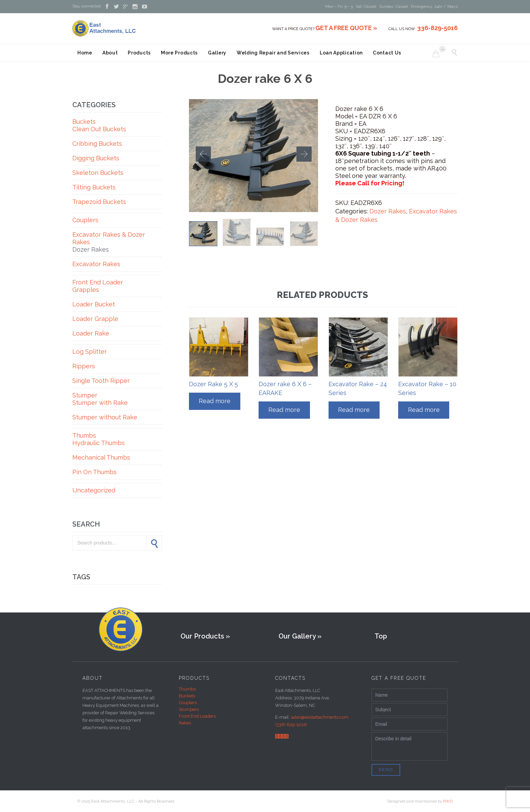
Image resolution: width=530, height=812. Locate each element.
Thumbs (84, 435)
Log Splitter (90, 352)
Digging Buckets (96, 158)
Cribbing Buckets (97, 144)
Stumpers (189, 709)
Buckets (84, 122)
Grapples (86, 290)
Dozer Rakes (91, 249)
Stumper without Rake (105, 417)
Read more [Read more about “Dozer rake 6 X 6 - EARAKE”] (284, 410)
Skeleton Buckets (98, 173)
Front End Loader (98, 282)
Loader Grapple (95, 319)
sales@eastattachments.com (320, 717)
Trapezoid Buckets (99, 202)
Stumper (85, 395)
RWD (448, 801)
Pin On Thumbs (94, 472)
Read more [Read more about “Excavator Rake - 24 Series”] (354, 410)
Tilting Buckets (94, 187)
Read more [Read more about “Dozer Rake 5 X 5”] (215, 401)
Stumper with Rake (100, 403)
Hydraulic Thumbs (99, 443)
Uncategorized (94, 490)
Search (154, 543)
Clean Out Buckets (99, 129)
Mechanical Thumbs (101, 457)
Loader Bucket (94, 304)
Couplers (85, 220)
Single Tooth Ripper (101, 381)
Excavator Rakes (96, 264)
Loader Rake (91, 333)
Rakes (185, 723)
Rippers (84, 366)
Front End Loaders (197, 716)
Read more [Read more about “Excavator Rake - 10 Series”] (424, 410)
